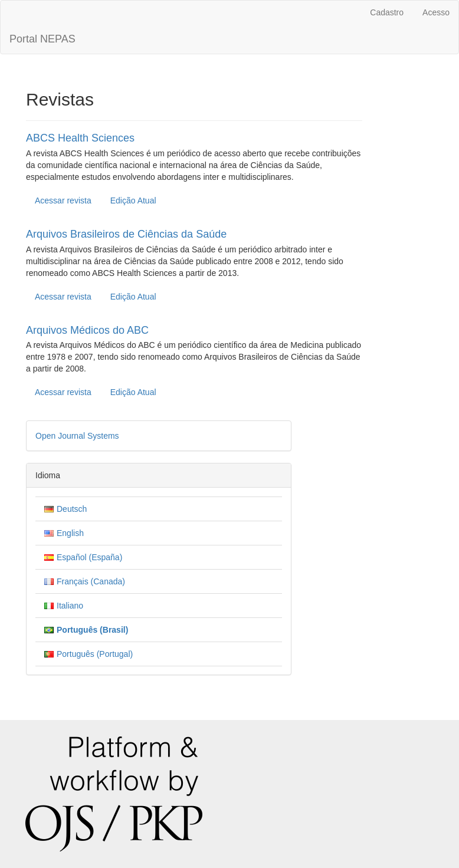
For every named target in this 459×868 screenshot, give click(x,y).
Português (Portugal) (95, 654)
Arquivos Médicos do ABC (87, 330)
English (70, 533)
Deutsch (72, 509)
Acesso (436, 12)
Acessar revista (63, 200)
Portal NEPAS (42, 39)
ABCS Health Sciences (80, 138)
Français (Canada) (91, 581)
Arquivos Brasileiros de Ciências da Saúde (126, 234)
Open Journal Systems (77, 436)
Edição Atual (133, 200)
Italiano (70, 606)
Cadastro (387, 12)
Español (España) (89, 557)
